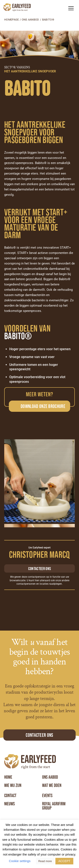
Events (47, 796)
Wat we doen (52, 785)
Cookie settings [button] (20, 861)
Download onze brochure (43, 406)
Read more (45, 861)
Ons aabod (50, 777)
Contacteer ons (39, 569)
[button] (71, 8)
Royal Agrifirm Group (54, 806)
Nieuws (9, 804)
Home (8, 777)
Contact (10, 796)
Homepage (12, 20)
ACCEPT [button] (64, 861)
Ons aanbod (30, 20)
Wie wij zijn (13, 785)
